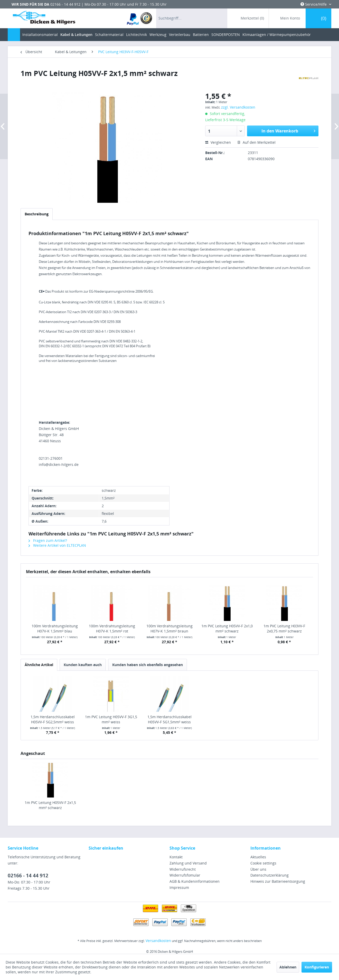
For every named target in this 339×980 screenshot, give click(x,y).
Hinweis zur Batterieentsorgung (278, 881)
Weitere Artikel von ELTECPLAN (57, 545)
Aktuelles (258, 857)
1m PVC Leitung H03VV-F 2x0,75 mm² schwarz (284, 628)
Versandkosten (158, 941)
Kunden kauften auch (83, 665)
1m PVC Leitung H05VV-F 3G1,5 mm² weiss (111, 719)
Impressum (179, 887)
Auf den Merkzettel (256, 142)
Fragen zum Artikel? (48, 540)
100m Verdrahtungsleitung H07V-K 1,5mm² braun (169, 628)
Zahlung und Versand (188, 863)
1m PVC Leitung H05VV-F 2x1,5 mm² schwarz (50, 805)
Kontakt (176, 857)
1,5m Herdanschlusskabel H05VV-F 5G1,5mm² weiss (169, 719)
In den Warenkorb (288, 130)
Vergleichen (218, 142)
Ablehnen (288, 967)
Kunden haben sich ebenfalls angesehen (148, 665)
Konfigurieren (317, 967)
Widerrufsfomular (185, 875)
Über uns (258, 869)
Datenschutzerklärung (270, 875)
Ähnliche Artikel (39, 665)
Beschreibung (37, 214)
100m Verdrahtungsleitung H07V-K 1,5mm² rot (112, 628)
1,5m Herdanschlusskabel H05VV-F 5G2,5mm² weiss (53, 719)
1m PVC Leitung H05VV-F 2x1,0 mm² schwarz (227, 628)
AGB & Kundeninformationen (195, 881)
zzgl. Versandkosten (238, 107)
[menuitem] (140, 18)
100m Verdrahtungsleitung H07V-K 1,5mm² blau (55, 628)
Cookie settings (263, 863)
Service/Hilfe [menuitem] (314, 4)
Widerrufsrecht (183, 869)
